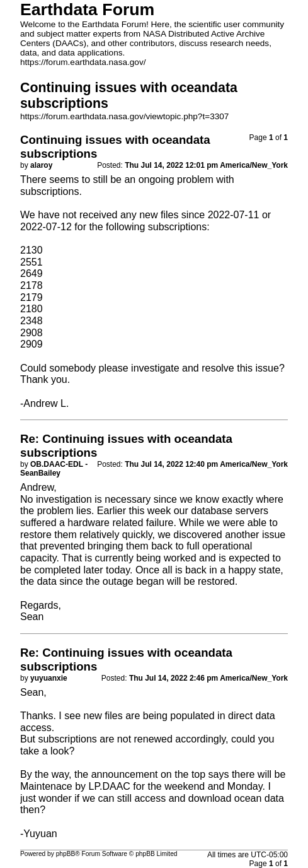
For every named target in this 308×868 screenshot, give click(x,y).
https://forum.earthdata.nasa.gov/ (83, 62)
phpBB (66, 854)
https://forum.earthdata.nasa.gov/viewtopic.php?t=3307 (124, 116)
